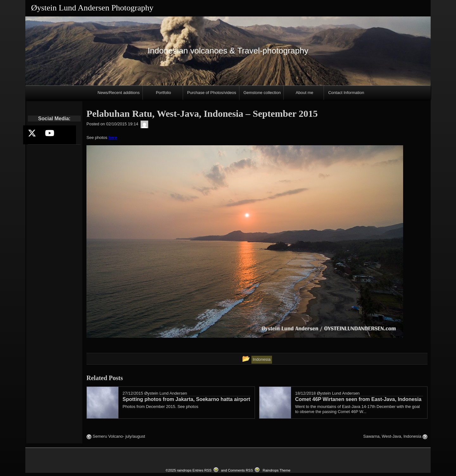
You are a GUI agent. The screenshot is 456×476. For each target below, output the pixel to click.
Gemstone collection (262, 93)
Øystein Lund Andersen (166, 393)
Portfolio (163, 93)
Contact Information (346, 93)
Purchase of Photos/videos (212, 93)
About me (305, 93)
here (113, 138)
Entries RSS (202, 470)
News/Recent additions (119, 93)
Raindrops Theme (276, 470)
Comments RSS (241, 470)
